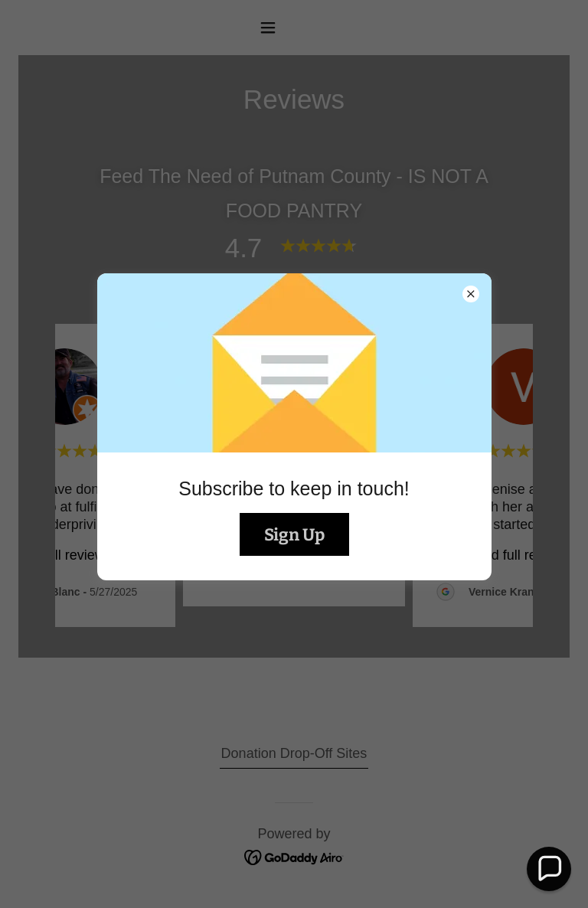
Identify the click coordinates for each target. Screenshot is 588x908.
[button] (549, 869)
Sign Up (294, 535)
